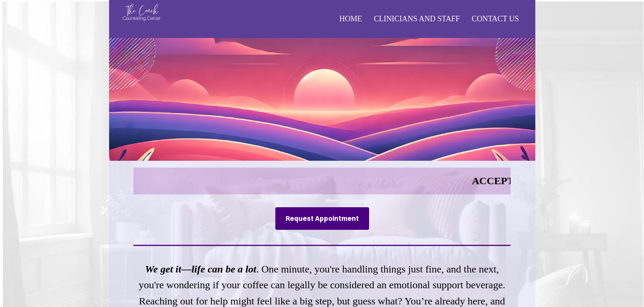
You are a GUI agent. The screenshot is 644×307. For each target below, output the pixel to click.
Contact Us (495, 19)
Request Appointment (322, 218)
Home (351, 19)
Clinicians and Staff (417, 19)
